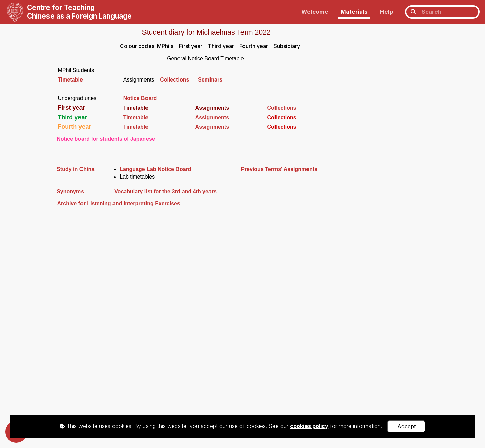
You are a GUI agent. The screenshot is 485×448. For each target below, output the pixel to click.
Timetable (70, 80)
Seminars (210, 80)
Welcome (315, 12)
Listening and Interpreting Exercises (133, 204)
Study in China (75, 169)
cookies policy (309, 426)
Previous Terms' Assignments (279, 169)
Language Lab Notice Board (155, 169)
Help (387, 12)
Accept (407, 426)
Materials (354, 12)
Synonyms (70, 191)
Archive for (71, 204)
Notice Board (140, 98)
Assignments (212, 117)
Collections (179, 80)
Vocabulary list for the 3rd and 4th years (165, 191)
